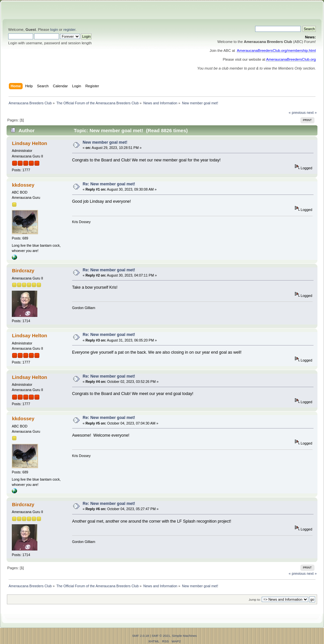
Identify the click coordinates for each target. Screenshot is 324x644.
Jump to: (255, 600)
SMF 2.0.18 (141, 636)
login (54, 30)
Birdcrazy (23, 270)
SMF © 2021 (161, 636)
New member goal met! (105, 142)
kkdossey (23, 185)
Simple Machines (184, 636)
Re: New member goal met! (109, 184)
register (69, 30)
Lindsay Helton (29, 143)
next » (312, 113)
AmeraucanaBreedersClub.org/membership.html (276, 51)
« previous (297, 113)
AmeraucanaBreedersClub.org (291, 59)
